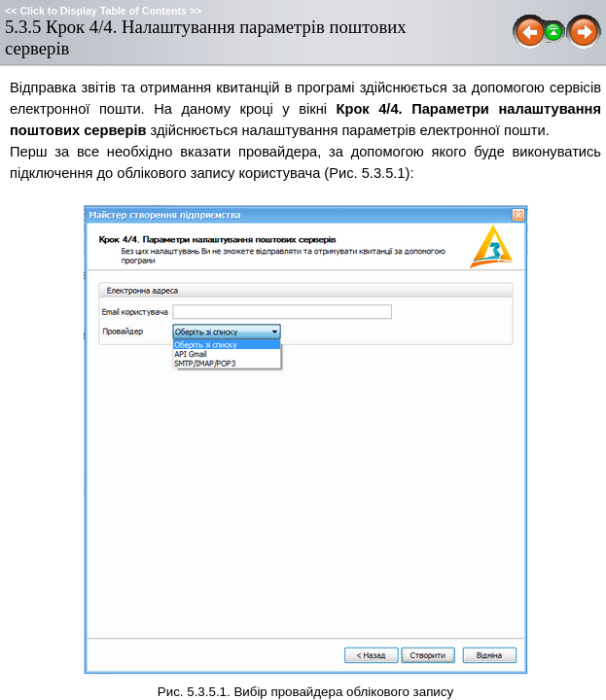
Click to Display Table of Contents (103, 11)
